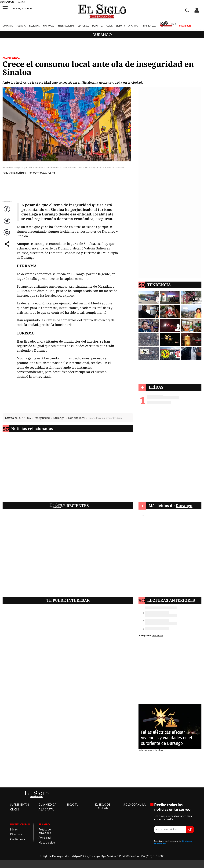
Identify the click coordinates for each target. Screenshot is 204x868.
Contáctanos (18, 839)
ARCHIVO (133, 26)
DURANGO (8, 26)
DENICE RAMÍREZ (14, 173)
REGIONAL (34, 26)
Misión (14, 829)
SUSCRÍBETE (185, 26)
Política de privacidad (45, 831)
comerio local (77, 418)
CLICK (109, 26)
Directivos (16, 834)
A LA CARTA (46, 809)
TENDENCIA (159, 285)
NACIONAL (48, 26)
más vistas (157, 635)
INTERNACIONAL (66, 26)
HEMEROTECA (149, 26)
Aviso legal (45, 838)
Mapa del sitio (47, 842)
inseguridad (42, 418)
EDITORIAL (83, 26)
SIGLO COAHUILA (135, 805)
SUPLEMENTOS (20, 805)
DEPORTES (98, 26)
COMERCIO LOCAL (12, 58)
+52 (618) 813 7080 (152, 856)
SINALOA (25, 418)
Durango (102, 35)
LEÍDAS (156, 387)
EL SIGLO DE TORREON (103, 806)
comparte (7, 247)
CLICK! (15, 809)
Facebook (7, 212)
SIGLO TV (120, 26)
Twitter (7, 224)
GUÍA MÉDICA (47, 805)
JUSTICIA (21, 26)
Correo (7, 236)
